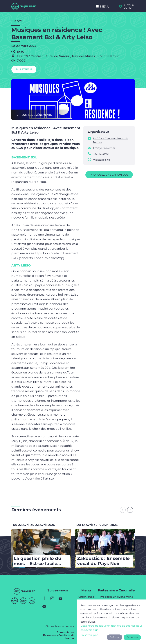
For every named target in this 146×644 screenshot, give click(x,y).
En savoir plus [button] (89, 635)
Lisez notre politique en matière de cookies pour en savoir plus (111, 628)
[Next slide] (130, 510)
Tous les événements (36, 115)
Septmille (32, 601)
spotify (44, 606)
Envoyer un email (104, 148)
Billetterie (24, 69)
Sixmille (23, 601)
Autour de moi (129, 7)
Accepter (132, 637)
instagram (52, 598)
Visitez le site (101, 160)
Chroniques (86, 597)
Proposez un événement (116, 597)
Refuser (115, 637)
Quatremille (15, 601)
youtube (60, 598)
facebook (44, 598)
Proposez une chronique (109, 175)
